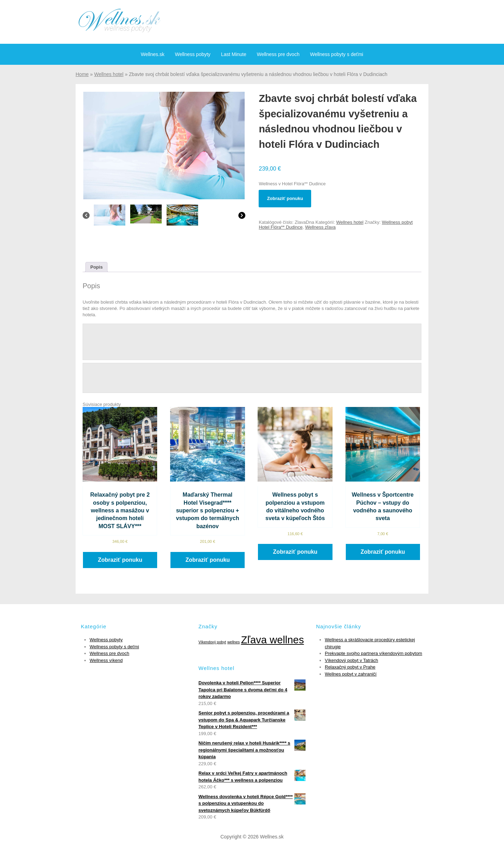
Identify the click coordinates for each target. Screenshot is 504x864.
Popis (96, 267)
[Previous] (86, 217)
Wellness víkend (106, 660)
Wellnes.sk (152, 54)
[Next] (242, 217)
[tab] (96, 267)
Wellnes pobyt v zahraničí (351, 674)
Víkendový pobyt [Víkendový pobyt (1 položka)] (212, 642)
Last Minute (233, 54)
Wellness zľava (320, 227)
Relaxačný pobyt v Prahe (350, 667)
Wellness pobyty (193, 54)
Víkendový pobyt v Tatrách (351, 660)
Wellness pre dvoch (278, 54)
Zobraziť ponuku (285, 198)
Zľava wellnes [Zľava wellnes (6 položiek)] (273, 640)
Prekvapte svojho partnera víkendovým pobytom (373, 653)
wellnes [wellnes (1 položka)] (233, 642)
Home (82, 74)
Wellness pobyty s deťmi (337, 54)
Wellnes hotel (109, 74)
